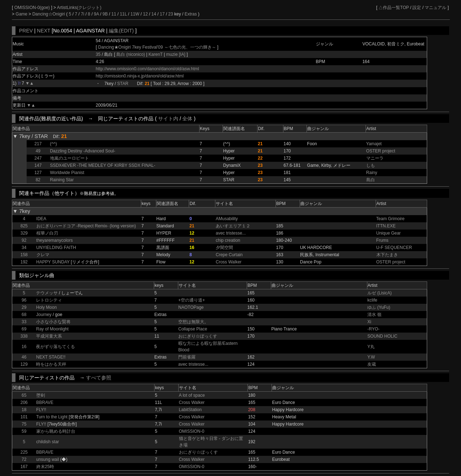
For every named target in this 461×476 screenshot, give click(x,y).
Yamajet (374, 144)
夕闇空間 (224, 248)
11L (124, 14)
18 (24, 410)
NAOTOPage (191, 307)
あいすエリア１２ (233, 226)
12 (145, 14)
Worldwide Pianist (67, 173)
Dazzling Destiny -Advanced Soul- (83, 151)
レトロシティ (49, 300)
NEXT (44, 31)
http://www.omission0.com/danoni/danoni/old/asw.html (147, 69)
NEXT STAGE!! (51, 357)
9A (97, 14)
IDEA (41, 219)
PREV (26, 31)
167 (24, 467)
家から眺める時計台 (56, 431)
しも (371, 165)
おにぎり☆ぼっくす (198, 336)
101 (24, 417)
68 (24, 315)
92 (24, 240)
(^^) (53, 144)
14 (154, 14)
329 (24, 233)
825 (24, 226)
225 (24, 452)
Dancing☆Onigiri (49, 14)
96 (24, 300)
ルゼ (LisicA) (379, 293)
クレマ (43, 255)
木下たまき (387, 255)
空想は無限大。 (193, 322)
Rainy (372, 173)
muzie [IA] (176, 54)
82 (38, 180)
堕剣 (41, 395)
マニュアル (435, 8)
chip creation (228, 240)
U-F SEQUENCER (394, 248)
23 (171, 14)
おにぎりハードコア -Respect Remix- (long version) (86, 226)
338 (24, 336)
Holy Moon (46, 307)
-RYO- (373, 329)
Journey (44, 315)
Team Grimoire (391, 219)
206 (24, 402)
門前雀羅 (187, 357)
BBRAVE (45, 402)
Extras (191, 14)
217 (38, 144)
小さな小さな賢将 (53, 322)
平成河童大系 (49, 336)
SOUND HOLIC (382, 336)
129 (24, 364)
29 (24, 307)
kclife (372, 300)
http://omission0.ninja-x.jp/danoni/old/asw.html (140, 76)
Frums (382, 240)
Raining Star (62, 180)
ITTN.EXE (386, 226)
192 (24, 262)
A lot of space (192, 395)
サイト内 (168, 119)
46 (24, 357)
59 (24, 431)
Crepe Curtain (229, 255)
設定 (417, 8)
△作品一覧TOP (394, 8)
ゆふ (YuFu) (379, 307)
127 (38, 173)
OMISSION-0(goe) (33, 8)
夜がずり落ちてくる (55, 347)
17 (162, 14)
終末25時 (45, 467)
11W (135, 14)
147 (38, 165)
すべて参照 (99, 378)
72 (24, 459)
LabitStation (190, 410)
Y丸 (371, 347)
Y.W (371, 357)
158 (24, 255)
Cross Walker (229, 262)
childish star (48, 442)
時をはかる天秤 (51, 364)
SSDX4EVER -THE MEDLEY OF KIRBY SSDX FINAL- (103, 165)
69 (24, 329)
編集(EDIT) (121, 31)
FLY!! (41, 410)
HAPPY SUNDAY (53, 262)
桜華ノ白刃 (47, 233)
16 (24, 347)
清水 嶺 (374, 315)
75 (24, 424)
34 (24, 248)
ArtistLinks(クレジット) (79, 8)
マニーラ (375, 158)
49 (38, 151)
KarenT (156, 54)
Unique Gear (389, 233)
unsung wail (48, 459)
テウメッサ (47, 293)
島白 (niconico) (131, 54)
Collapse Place (193, 329)
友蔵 (372, 364)
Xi (369, 322)
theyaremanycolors (55, 240)
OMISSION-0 (192, 431)
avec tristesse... (231, 233)
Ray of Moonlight (52, 329)
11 (114, 14)
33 (24, 322)
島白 (371, 180)
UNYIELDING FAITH (56, 248)
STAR (123, 84)
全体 (187, 119)
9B (105, 14)
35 (98, 54)
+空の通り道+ (192, 300)
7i (83, 14)
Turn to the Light (52, 417)
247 (38, 158)
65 (24, 395)
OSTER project (381, 151)
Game (22, 14)
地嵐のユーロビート (70, 158)
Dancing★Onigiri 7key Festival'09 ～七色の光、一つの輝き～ (157, 47)
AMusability (227, 219)
